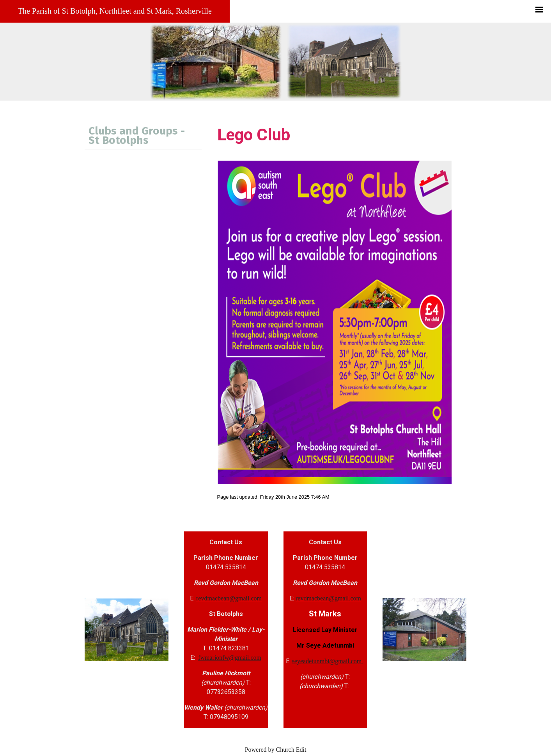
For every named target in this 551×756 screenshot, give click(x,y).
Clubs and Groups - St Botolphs (137, 135)
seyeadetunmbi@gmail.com (328, 661)
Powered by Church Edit (276, 750)
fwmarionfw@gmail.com (230, 658)
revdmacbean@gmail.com (229, 598)
